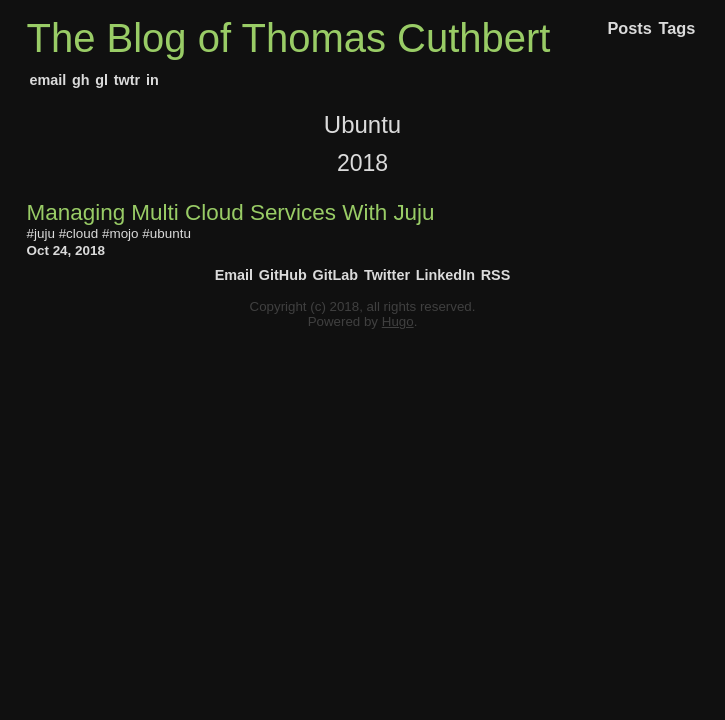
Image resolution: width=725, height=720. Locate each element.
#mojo (120, 233)
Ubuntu (362, 124)
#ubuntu (166, 233)
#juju (41, 233)
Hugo (398, 321)
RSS (496, 275)
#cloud (79, 233)
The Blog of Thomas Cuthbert (289, 38)
